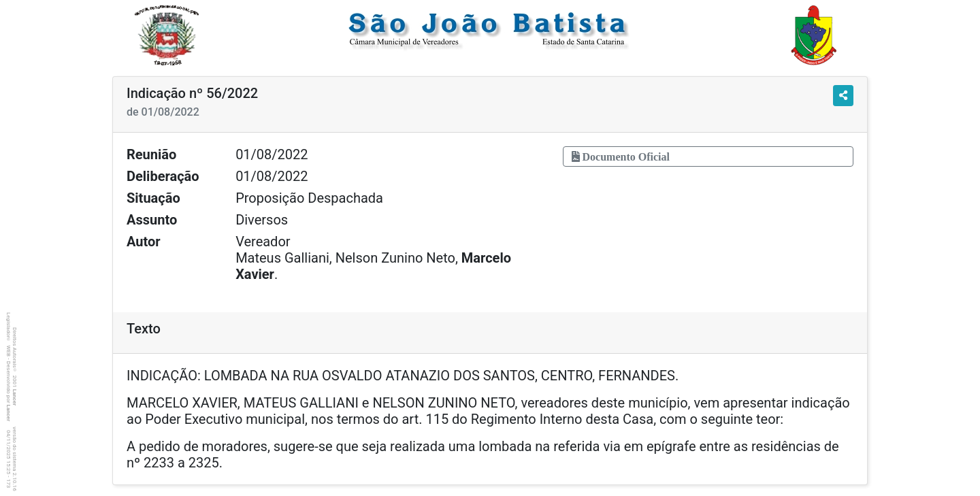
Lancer (15, 398)
